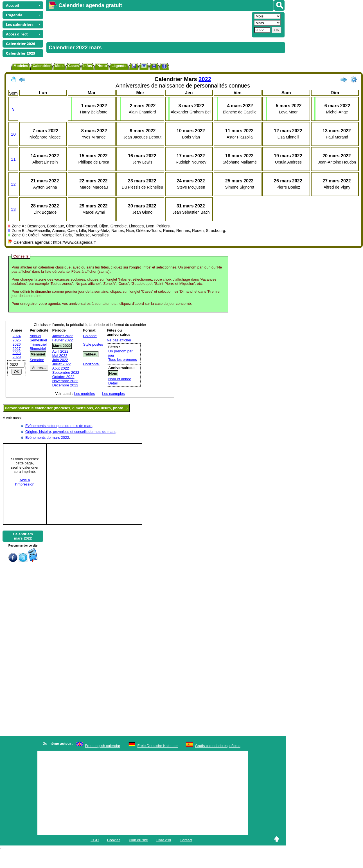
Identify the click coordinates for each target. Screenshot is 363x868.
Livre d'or (164, 840)
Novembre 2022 (65, 381)
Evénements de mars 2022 (47, 438)
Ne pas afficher (119, 340)
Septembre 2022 (66, 373)
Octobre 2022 (63, 377)
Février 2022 (63, 340)
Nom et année (120, 379)
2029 (17, 357)
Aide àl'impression (25, 482)
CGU (95, 840)
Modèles (21, 66)
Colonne (90, 336)
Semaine (37, 360)
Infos (88, 66)
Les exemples (113, 394)
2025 (17, 340)
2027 (17, 349)
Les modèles (85, 394)
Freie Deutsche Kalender (158, 746)
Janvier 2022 (63, 336)
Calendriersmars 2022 (23, 536)
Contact (186, 840)
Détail (113, 383)
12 (13, 184)
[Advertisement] (128, 24)
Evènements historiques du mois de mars (59, 426)
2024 (17, 336)
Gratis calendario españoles (218, 746)
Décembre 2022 (65, 385)
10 (13, 134)
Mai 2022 (60, 356)
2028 (17, 353)
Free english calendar (102, 746)
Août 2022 (61, 368)
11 (13, 159)
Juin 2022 (60, 360)
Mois (59, 66)
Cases (73, 66)
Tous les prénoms (123, 360)
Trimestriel (38, 344)
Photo (102, 66)
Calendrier (42, 66)
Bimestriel (38, 349)
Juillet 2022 (62, 364)
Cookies (114, 840)
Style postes (93, 344)
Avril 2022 (60, 351)
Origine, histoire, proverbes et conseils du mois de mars (70, 432)
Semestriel (38, 340)
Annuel (35, 336)
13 (13, 209)
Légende (119, 66)
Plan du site (138, 840)
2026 (17, 344)
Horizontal (91, 364)
